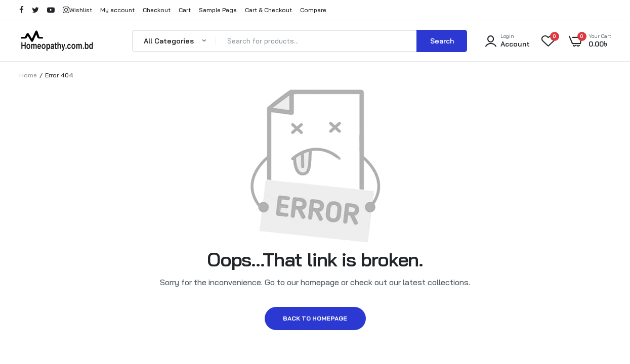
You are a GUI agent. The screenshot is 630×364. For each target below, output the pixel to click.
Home (28, 75)
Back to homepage (315, 318)
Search (442, 41)
